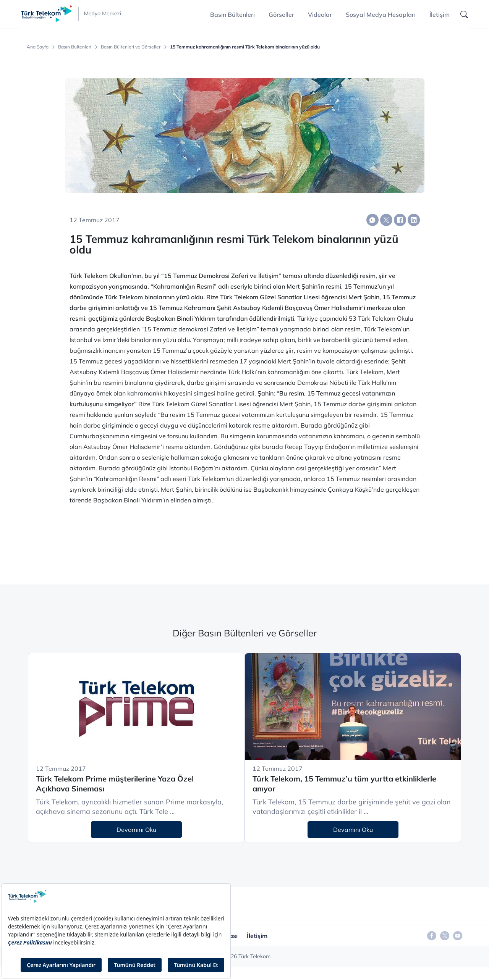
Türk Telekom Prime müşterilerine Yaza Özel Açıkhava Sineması (115, 784)
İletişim (440, 15)
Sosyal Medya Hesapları (381, 15)
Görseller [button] (281, 15)
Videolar (320, 15)
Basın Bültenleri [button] (232, 15)
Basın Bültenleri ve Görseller (131, 47)
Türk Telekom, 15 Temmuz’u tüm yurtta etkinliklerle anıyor (344, 784)
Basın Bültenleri (75, 47)
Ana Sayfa (38, 47)
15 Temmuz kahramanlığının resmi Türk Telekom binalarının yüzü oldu (245, 47)
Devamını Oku (136, 830)
